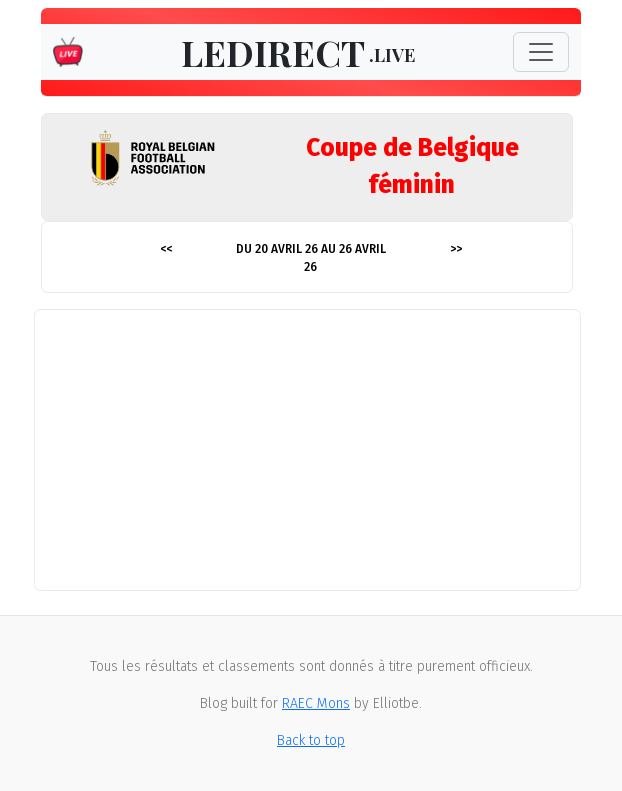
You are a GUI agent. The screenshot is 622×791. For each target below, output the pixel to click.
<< (166, 249)
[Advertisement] (311, 450)
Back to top (311, 740)
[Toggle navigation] (541, 52)
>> (456, 249)
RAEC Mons (316, 703)
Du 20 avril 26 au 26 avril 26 (311, 258)
